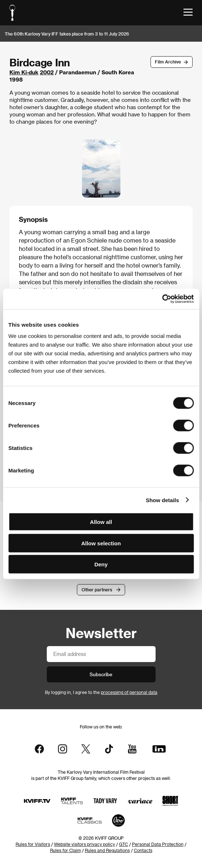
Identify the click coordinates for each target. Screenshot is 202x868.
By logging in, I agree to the (101, 692)
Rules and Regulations (107, 850)
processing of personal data (129, 692)
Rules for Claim (65, 850)
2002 (47, 72)
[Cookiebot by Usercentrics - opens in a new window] (162, 299)
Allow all (101, 522)
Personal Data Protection (158, 844)
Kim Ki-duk (24, 72)
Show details (162, 500)
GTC (123, 844)
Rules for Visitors (33, 844)
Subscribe (101, 674)
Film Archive (168, 62)
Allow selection (101, 543)
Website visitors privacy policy (84, 844)
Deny (101, 564)
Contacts (143, 850)
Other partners (97, 590)
